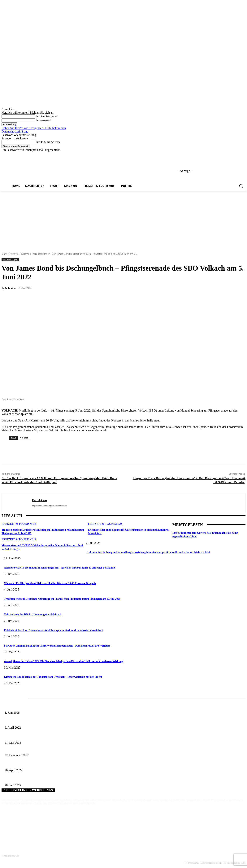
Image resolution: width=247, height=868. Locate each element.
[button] (241, 186)
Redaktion (11, 288)
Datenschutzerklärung (15, 131)
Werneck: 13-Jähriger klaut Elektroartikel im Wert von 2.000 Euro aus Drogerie (50, 583)
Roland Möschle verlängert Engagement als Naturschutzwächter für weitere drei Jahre (51, 779)
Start (4, 254)
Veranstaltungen (41, 254)
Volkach (24, 438)
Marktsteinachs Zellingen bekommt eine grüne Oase (33, 764)
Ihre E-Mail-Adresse (48, 142)
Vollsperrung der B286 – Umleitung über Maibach (33, 615)
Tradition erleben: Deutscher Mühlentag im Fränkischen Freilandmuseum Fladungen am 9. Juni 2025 (62, 599)
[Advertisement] (123, 219)
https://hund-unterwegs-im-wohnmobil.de (50, 506)
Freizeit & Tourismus (19, 254)
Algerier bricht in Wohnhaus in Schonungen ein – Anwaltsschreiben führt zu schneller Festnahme (60, 568)
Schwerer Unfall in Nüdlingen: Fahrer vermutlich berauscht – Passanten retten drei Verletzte (57, 646)
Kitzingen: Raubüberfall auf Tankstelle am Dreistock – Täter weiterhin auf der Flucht (53, 677)
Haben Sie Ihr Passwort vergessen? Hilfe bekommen (34, 128)
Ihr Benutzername (46, 116)
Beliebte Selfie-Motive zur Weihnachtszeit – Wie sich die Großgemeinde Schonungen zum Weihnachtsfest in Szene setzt (69, 749)
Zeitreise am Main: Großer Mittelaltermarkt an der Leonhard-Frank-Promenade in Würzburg (54, 736)
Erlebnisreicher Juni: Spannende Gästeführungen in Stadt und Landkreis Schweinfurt (53, 630)
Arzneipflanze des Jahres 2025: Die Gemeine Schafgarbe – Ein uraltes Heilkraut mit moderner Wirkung (63, 661)
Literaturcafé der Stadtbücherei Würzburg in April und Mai (36, 721)
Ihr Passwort (43, 120)
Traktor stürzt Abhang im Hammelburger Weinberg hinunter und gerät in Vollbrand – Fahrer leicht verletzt (148, 552)
